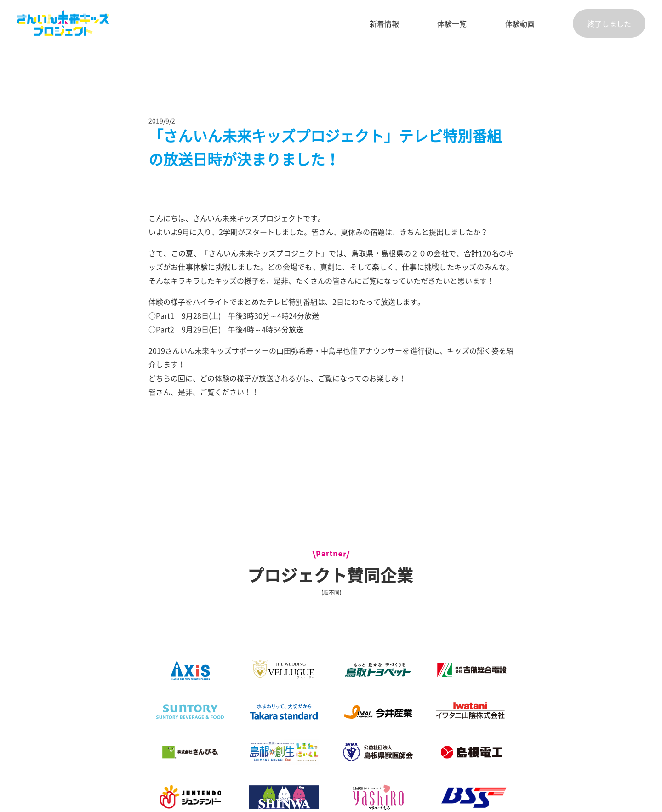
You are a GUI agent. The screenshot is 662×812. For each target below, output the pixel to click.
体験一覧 (452, 23)
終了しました (609, 23)
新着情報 (384, 23)
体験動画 (520, 23)
